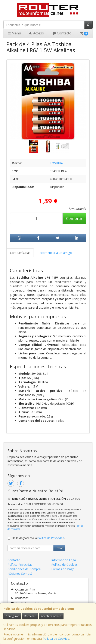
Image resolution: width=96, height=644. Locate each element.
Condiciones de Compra (24, 569)
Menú (14, 33)
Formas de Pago (63, 569)
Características (20, 253)
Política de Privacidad (51, 538)
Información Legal (64, 560)
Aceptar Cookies (51, 616)
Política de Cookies (56, 639)
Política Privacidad (20, 565)
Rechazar (30, 616)
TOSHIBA (56, 163)
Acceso (37, 33)
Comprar (74, 218)
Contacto (62, 33)
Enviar (59, 548)
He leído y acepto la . (38, 538)
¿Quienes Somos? (20, 574)
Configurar (12, 616)
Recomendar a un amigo (55, 253)
